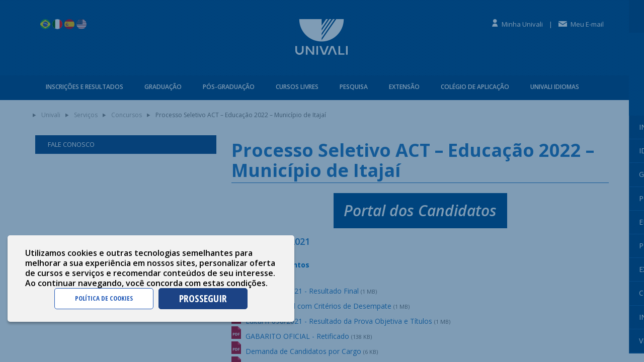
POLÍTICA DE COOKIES (104, 298)
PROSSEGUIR (203, 298)
